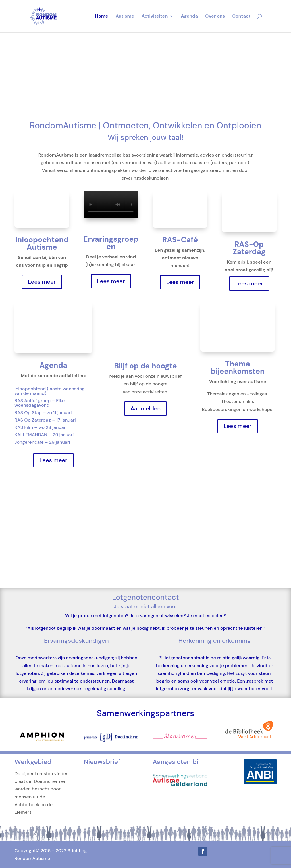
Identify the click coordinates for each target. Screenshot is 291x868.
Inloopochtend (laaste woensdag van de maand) (49, 391)
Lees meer (42, 282)
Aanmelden (146, 408)
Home (102, 17)
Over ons (215, 17)
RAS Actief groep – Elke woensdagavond (40, 403)
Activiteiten (155, 17)
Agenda (189, 17)
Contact (241, 17)
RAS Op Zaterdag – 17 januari (45, 420)
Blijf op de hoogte (145, 366)
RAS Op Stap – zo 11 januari (43, 413)
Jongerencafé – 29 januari (42, 442)
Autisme (125, 17)
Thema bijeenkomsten (238, 368)
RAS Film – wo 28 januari (41, 427)
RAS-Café (180, 240)
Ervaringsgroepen (111, 243)
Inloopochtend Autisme (42, 243)
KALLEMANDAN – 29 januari (44, 435)
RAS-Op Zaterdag (249, 248)
